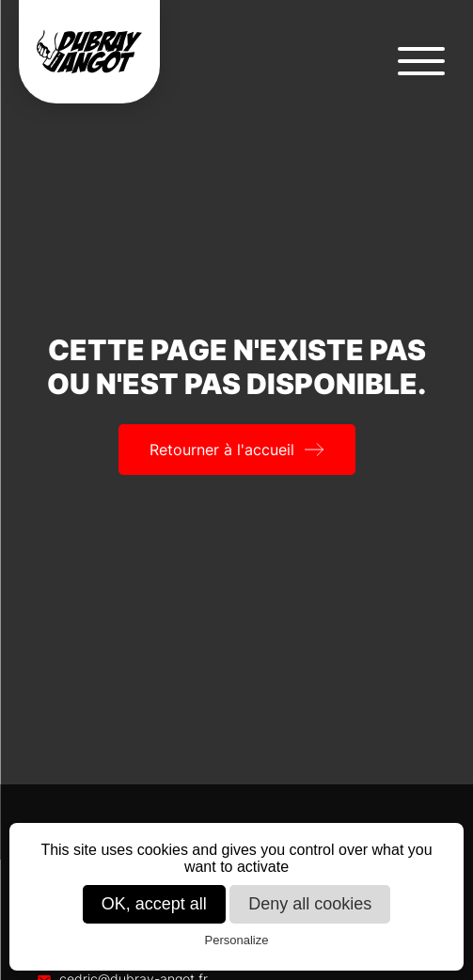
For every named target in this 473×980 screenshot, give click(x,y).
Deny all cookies (310, 904)
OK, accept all (154, 904)
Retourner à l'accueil (222, 450)
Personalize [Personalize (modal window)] (237, 940)
